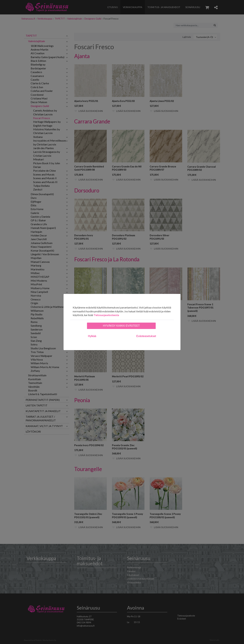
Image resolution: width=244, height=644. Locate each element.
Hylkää (92, 336)
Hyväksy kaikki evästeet (121, 326)
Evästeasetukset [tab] (146, 336)
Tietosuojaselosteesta (106, 315)
